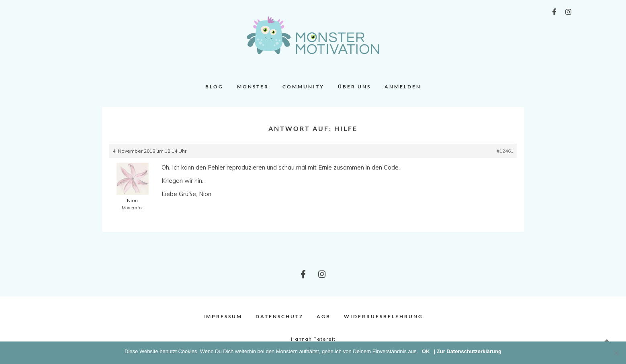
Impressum (223, 316)
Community (303, 87)
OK (426, 351)
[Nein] (616, 353)
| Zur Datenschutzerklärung (468, 351)
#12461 (505, 151)
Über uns (354, 87)
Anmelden (403, 87)
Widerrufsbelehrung (384, 316)
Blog (214, 87)
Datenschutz (279, 316)
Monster (253, 87)
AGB (324, 316)
